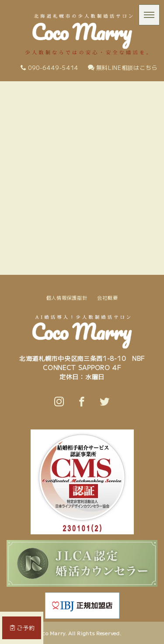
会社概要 (107, 298)
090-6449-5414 (49, 68)
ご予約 (22, 628)
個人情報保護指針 (67, 298)
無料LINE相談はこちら (123, 68)
